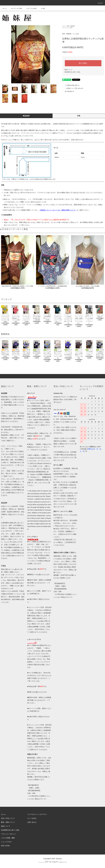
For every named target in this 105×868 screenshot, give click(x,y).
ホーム (5, 8)
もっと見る (70, 28)
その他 (41, 8)
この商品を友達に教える (71, 85)
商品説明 (26, 116)
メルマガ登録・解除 (8, 838)
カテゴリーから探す (15, 8)
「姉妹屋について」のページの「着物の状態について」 (58, 210)
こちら (43, 483)
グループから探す (30, 8)
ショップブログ (6, 842)
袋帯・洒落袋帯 (71, 26)
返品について (68, 70)
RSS (3, 846)
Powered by (52, 862)
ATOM (7, 846)
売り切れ (83, 63)
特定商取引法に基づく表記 (72, 72)
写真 (79, 116)
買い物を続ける (68, 91)
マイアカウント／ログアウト (37, 814)
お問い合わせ (32, 822)
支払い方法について (8, 818)
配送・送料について (8, 822)
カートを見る (32, 818)
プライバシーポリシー (9, 834)
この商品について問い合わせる (73, 88)
